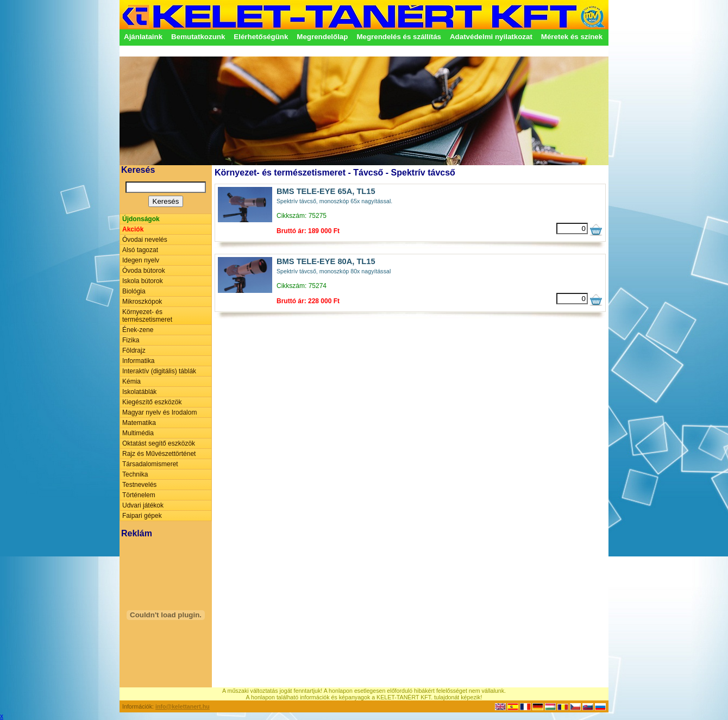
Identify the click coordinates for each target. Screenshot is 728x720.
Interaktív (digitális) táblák (159, 371)
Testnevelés (139, 485)
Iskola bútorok (143, 281)
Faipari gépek (142, 516)
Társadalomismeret (150, 464)
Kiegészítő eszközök (152, 402)
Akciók (133, 229)
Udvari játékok (143, 505)
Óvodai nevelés (145, 240)
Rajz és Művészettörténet (159, 454)
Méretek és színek (572, 37)
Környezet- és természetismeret (147, 316)
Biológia (134, 291)
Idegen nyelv (141, 260)
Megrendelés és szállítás (399, 37)
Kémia (131, 381)
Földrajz (134, 350)
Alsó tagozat (140, 250)
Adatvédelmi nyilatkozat (491, 37)
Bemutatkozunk (198, 37)
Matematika (139, 423)
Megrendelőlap (322, 37)
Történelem (139, 495)
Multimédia (138, 433)
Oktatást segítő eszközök (159, 443)
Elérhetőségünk (261, 37)
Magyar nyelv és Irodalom (159, 412)
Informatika (138, 361)
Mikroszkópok (142, 302)
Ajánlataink (143, 37)
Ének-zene (138, 330)
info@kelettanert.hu (183, 706)
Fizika (131, 340)
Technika (135, 474)
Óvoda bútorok (144, 271)
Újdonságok (141, 219)
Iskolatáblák (139, 392)
